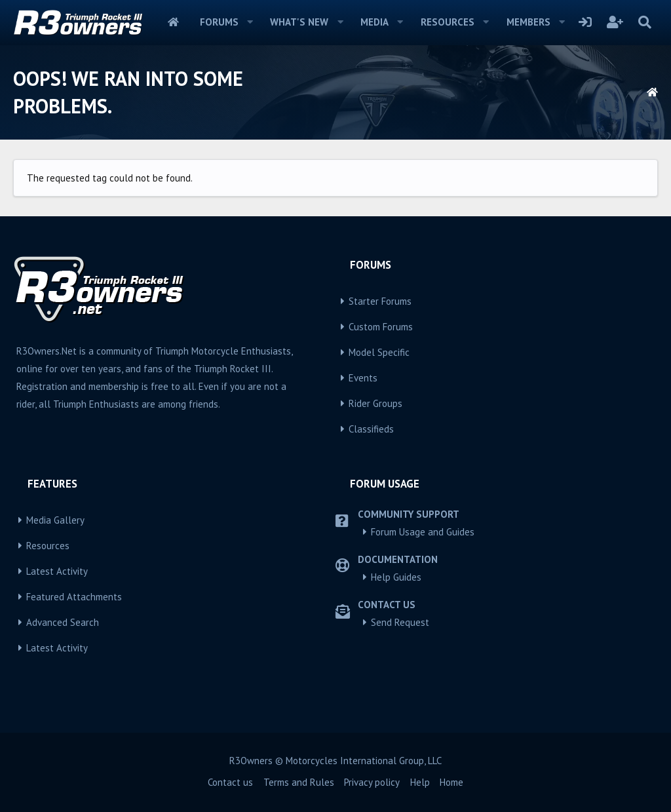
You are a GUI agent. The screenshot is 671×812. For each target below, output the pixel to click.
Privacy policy (372, 782)
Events (363, 378)
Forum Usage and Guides (423, 532)
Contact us (230, 782)
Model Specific (379, 352)
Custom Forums (381, 327)
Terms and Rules (299, 782)
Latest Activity (57, 571)
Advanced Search (63, 622)
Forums (219, 22)
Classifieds (371, 429)
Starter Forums (380, 301)
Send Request (400, 622)
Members (528, 22)
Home (173, 22)
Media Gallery (55, 520)
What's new (299, 22)
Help (420, 782)
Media (374, 22)
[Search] (644, 22)
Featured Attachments (74, 597)
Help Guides (396, 577)
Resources (448, 22)
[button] (250, 22)
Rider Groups (375, 403)
